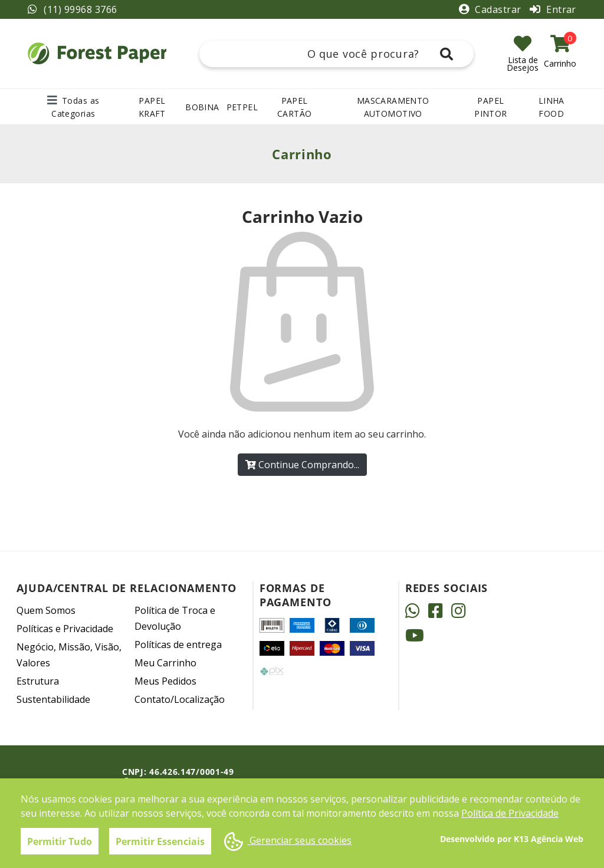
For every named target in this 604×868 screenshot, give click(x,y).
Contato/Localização (180, 699)
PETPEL (242, 107)
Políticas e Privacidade (65, 629)
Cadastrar (491, 9)
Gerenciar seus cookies (288, 841)
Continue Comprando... (302, 465)
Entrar (553, 9)
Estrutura (38, 681)
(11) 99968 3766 (73, 9)
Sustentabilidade (53, 699)
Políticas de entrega (178, 645)
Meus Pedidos (165, 681)
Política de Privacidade (510, 813)
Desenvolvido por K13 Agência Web (512, 839)
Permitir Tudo (60, 841)
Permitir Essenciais (160, 841)
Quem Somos (46, 610)
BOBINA (202, 107)
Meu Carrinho (165, 663)
